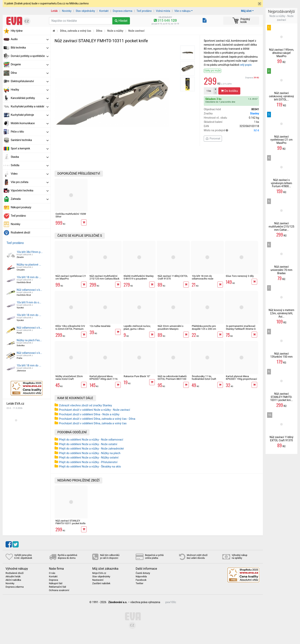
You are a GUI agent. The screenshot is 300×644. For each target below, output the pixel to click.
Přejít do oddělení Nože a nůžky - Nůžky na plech (90, 453)
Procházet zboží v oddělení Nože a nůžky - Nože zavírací (94, 410)
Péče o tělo (30, 132)
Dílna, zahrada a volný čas (76, 31)
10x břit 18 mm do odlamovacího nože (203, 277)
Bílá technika (30, 48)
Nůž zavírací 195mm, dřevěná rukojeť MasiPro (281, 53)
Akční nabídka (13, 580)
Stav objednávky (85, 11)
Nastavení (98, 580)
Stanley (255, 113)
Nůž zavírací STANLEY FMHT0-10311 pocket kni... (281, 397)
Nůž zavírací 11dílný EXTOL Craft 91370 (173, 277)
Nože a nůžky (115, 31)
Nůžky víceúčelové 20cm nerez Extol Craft (69, 378)
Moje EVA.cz (99, 573)
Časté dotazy (143, 573)
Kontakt (104, 11)
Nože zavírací (136, 31)
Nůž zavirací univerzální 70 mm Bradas (281, 270)
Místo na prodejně (231, 130)
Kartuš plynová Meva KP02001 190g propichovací (241, 378)
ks (209, 91)
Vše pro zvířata (30, 182)
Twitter (139, 583)
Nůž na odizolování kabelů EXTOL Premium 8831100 (172, 378)
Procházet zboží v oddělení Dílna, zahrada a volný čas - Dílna (97, 419)
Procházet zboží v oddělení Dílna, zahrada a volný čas (93, 423)
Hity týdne (17, 31)
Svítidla (30, 165)
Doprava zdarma (123, 11)
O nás (52, 573)
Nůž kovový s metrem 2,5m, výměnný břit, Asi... (281, 313)
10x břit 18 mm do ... (29, 277)
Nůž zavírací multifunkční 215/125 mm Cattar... (281, 227)
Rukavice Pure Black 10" (137, 376)
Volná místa (163, 11)
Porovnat (213, 139)
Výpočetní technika (30, 190)
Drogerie (30, 64)
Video (30, 174)
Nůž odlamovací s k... (29, 290)
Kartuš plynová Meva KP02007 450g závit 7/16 (104, 378)
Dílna (30, 73)
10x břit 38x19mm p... (30, 252)
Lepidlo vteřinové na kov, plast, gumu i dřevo (137, 327)
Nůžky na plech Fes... (29, 340)
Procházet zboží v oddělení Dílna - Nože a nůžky (89, 414)
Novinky (67, 11)
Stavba (30, 157)
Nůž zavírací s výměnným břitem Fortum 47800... (281, 183)
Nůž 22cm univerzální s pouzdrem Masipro (170, 327)
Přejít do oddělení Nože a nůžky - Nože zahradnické (91, 449)
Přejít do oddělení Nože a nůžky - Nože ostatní (88, 444)
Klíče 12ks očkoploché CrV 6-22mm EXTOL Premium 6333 (70, 329)
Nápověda (141, 577)
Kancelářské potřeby (30, 98)
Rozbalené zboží (20, 232)
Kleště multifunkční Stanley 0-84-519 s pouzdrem (139, 277)
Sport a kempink (30, 148)
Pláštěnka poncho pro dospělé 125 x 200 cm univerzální (204, 329)
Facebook (141, 580)
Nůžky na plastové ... (29, 265)
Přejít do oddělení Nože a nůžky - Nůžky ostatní (89, 458)
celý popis (246, 65)
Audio (30, 39)
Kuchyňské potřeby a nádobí (30, 106)
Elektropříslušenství (30, 81)
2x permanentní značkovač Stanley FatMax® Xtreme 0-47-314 (241, 329)
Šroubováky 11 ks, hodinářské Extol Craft (204, 378)
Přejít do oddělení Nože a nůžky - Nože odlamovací (91, 440)
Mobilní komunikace (30, 123)
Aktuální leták (13, 577)
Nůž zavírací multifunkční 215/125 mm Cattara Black (104, 277)
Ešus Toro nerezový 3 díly (240, 276)
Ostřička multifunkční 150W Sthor (71, 215)
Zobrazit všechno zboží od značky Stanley (85, 405)
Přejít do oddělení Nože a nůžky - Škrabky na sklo (90, 467)
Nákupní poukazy (21, 207)
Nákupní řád (56, 583)
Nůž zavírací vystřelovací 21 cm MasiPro (71, 277)
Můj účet (246, 11)
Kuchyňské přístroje (30, 115)
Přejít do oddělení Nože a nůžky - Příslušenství (88, 462)
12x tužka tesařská (100, 326)
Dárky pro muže (212, 71)
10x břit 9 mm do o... (29, 302)
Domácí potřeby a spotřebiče (30, 56)
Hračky (30, 90)
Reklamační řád (57, 587)
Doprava (252, 78)
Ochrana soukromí (59, 590)
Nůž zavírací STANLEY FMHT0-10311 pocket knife (71, 522)
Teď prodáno (144, 11)
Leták (54, 11)
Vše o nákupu (182, 11)
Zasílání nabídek (101, 583)
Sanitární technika (30, 140)
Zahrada (30, 199)
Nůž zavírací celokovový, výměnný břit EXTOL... (281, 96)
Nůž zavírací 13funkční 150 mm (282, 355)
